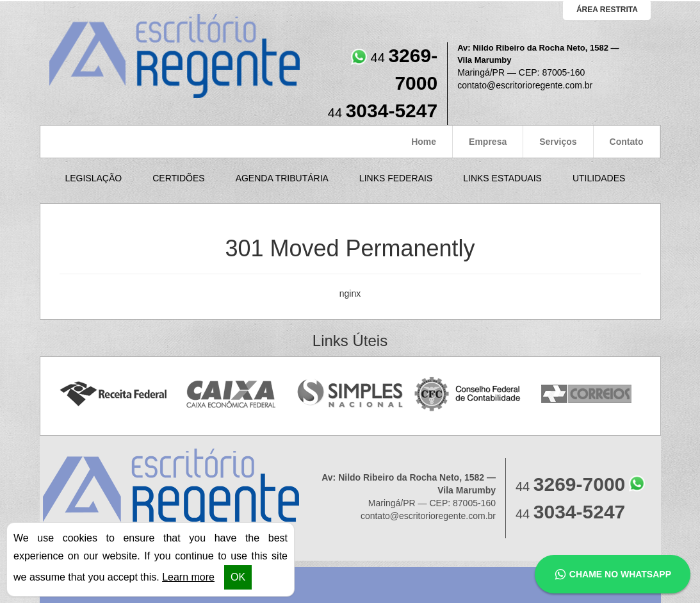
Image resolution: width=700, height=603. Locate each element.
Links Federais (396, 178)
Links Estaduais (502, 178)
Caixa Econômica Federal (232, 394)
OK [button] (238, 577)
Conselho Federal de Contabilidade (468, 394)
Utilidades (599, 178)
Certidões (178, 178)
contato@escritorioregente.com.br (525, 85)
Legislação (94, 178)
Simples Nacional (350, 394)
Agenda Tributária (282, 178)
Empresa (488, 142)
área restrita (607, 10)
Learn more (188, 577)
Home (424, 142)
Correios (587, 394)
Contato (627, 142)
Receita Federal (113, 394)
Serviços (558, 142)
